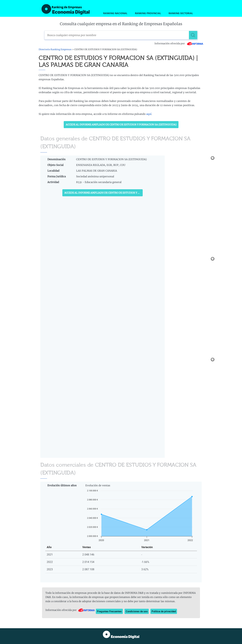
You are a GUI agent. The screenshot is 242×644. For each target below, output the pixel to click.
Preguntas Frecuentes (109, 611)
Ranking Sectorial (181, 13)
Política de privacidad (164, 611)
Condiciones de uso (137, 611)
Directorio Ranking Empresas (55, 49)
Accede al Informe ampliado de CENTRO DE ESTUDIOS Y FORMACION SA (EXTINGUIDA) (121, 125)
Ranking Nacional (115, 13)
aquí (149, 114)
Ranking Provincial (148, 13)
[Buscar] (193, 35)
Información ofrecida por (179, 43)
